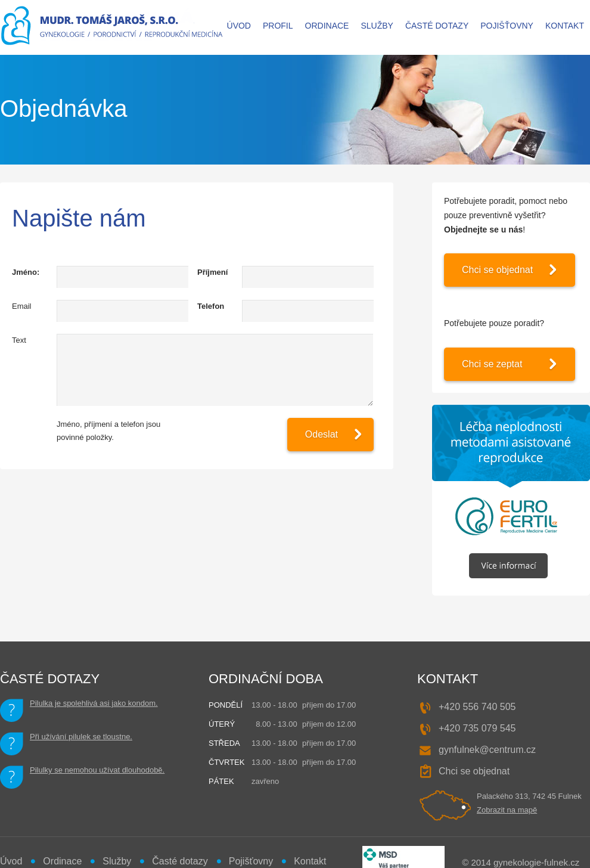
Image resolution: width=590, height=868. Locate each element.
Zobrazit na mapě (507, 810)
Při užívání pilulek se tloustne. (81, 737)
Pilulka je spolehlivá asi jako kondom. (94, 703)
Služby (377, 26)
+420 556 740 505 (477, 707)
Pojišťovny (507, 26)
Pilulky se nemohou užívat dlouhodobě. (97, 770)
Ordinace (327, 26)
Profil (278, 26)
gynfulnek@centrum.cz (487, 750)
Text (19, 340)
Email (22, 306)
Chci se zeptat (492, 364)
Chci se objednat (497, 270)
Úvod (239, 26)
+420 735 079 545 (477, 728)
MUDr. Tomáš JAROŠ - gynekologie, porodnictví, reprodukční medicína (112, 27)
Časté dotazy (437, 26)
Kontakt (565, 26)
